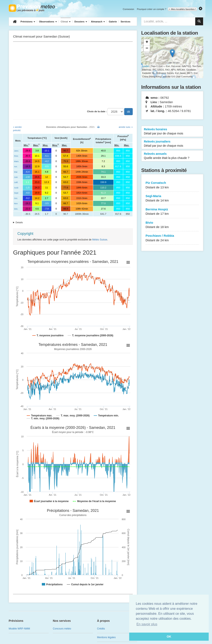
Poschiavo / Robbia (172, 238)
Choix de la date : (97, 111)
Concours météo (62, 629)
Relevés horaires (172, 132)
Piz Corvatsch (172, 185)
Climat (66, 22)
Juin (16, 177)
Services (125, 22)
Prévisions (28, 22)
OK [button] (169, 637)
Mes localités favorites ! (182, 9)
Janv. (16, 151)
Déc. (16, 209)
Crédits (101, 629)
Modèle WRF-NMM (19, 629)
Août (16, 188)
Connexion (128, 9)
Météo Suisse (100, 240)
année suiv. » (126, 127)
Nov (16, 203)
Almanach (98, 22)
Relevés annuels (172, 156)
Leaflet (146, 66)
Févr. (16, 156)
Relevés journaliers (172, 144)
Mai (16, 172)
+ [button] (147, 42)
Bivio (172, 225)
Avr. (16, 166)
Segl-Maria (172, 198)
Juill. (16, 182)
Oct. (16, 198)
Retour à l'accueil (33, 8)
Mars (16, 161)
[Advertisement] (73, 75)
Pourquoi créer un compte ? (152, 9)
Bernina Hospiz (172, 212)
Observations (48, 22)
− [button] (147, 49)
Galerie (113, 22)
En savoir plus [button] (147, 624)
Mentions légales (106, 637)
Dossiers (81, 22)
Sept (16, 193)
